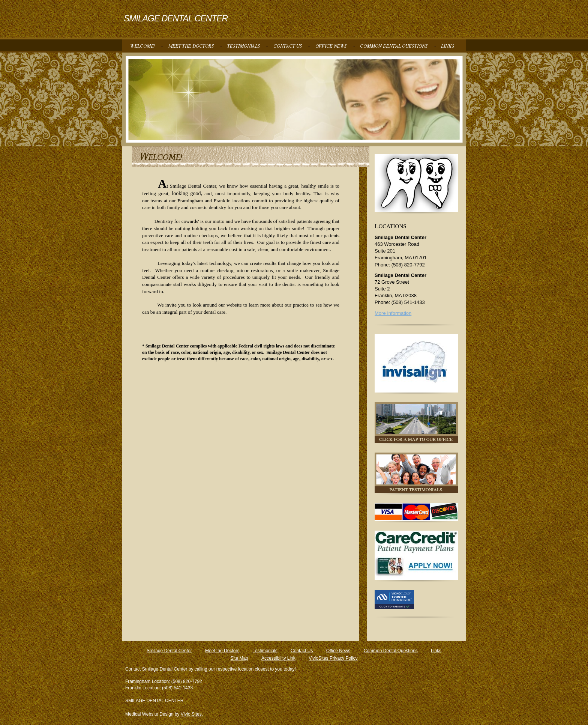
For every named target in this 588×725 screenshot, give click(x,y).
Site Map (239, 658)
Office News (338, 651)
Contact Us (302, 651)
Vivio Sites (191, 714)
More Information (393, 313)
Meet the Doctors (222, 651)
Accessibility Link (278, 658)
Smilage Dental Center (169, 651)
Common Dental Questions (391, 651)
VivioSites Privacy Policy (333, 658)
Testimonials (265, 651)
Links (436, 651)
